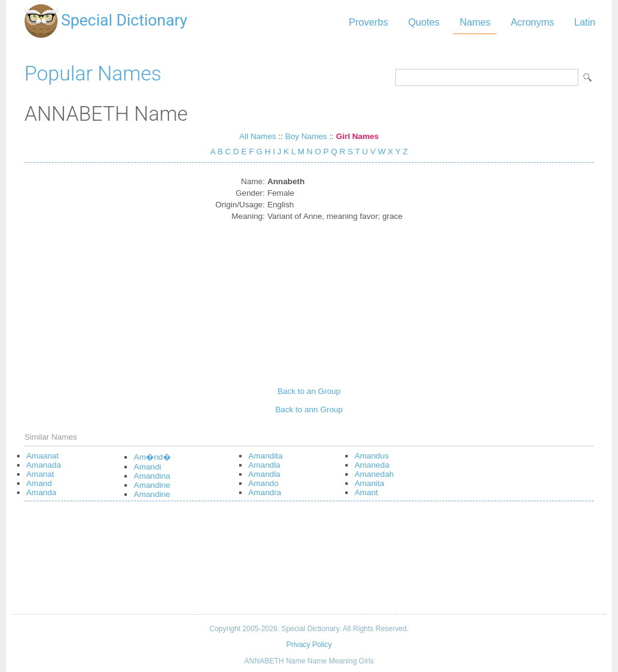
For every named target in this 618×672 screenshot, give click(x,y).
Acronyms (532, 22)
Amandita (265, 456)
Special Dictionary (124, 20)
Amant (366, 492)
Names (475, 22)
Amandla (264, 465)
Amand (39, 483)
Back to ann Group (309, 409)
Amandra (265, 492)
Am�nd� (152, 457)
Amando (263, 483)
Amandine (152, 485)
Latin (585, 22)
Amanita (369, 483)
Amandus (372, 456)
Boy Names (306, 136)
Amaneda (372, 465)
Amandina (152, 476)
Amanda (41, 492)
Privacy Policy (309, 645)
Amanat (40, 474)
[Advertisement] (309, 299)
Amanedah (374, 474)
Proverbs (368, 22)
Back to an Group (309, 391)
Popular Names (93, 73)
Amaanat (42, 456)
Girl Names (358, 136)
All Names (257, 136)
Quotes (424, 22)
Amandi (147, 467)
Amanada (44, 465)
